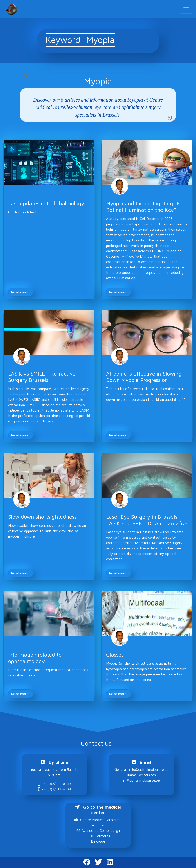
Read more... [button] (21, 292)
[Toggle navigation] (186, 9)
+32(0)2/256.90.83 (55, 784)
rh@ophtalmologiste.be (141, 780)
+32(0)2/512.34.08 (55, 789)
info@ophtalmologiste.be (149, 769)
